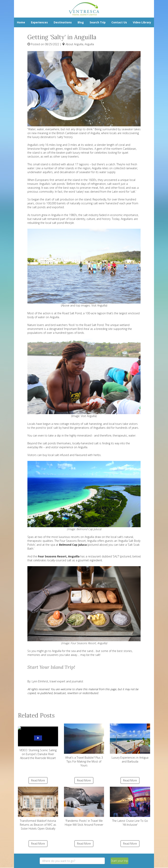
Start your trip (119, 861)
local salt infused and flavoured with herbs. (75, 455)
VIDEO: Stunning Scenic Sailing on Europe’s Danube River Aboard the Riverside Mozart (38, 742)
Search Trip (98, 22)
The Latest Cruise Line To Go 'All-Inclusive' (130, 807)
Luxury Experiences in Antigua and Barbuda (130, 743)
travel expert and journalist (66, 681)
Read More (38, 780)
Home (21, 22)
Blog (81, 22)
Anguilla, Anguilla (84, 44)
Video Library (142, 22)
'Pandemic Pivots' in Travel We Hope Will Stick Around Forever (84, 807)
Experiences (39, 22)
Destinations (63, 22)
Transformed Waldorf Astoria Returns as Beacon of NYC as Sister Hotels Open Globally (38, 809)
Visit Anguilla (99, 305)
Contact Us (119, 22)
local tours (115, 424)
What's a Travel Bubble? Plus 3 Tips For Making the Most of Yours (84, 745)
